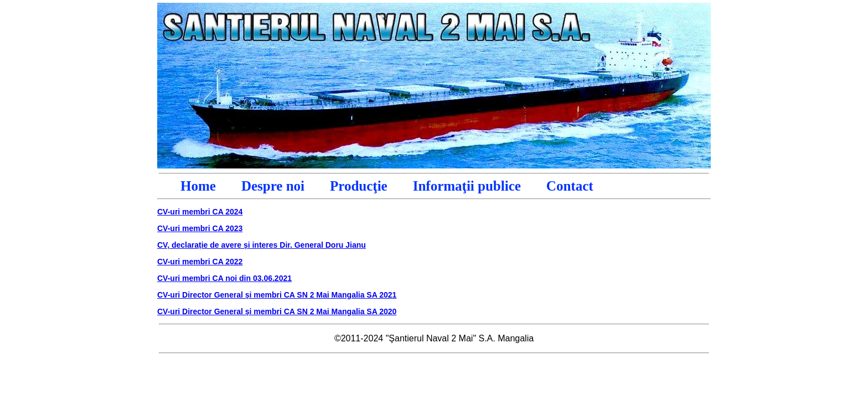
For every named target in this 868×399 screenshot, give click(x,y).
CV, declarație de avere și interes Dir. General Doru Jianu (262, 245)
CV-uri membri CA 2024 (200, 212)
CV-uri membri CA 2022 (200, 262)
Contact (570, 186)
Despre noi (273, 186)
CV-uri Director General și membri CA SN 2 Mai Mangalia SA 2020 (277, 311)
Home (198, 186)
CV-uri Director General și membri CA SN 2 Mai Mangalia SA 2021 (277, 295)
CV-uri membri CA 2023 (200, 228)
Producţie (359, 186)
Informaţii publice (467, 186)
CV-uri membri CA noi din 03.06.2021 (224, 278)
